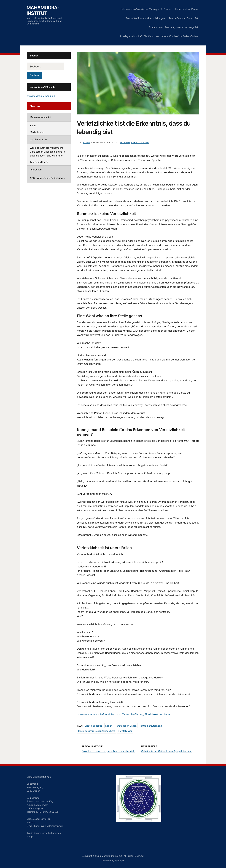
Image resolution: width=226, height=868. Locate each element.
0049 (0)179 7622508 (47, 812)
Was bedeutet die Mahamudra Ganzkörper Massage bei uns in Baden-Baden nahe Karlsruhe (47, 152)
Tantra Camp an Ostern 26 (183, 18)
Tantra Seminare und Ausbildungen (145, 18)
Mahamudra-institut (43, 10)
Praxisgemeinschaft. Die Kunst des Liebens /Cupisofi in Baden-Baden (159, 36)
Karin (33, 126)
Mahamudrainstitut (40, 117)
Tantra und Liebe (39, 162)
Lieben (109, 726)
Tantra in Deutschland (151, 726)
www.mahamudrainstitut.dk (41, 96)
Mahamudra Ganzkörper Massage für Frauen (146, 9)
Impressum (36, 170)
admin (87, 142)
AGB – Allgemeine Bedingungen (48, 178)
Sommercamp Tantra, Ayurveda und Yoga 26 (173, 27)
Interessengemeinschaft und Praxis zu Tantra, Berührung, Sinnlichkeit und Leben (124, 714)
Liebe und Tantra (94, 726)
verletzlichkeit (125, 731)
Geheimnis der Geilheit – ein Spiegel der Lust (166, 751)
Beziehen (125, 142)
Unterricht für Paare (187, 9)
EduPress (120, 861)
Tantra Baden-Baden (126, 726)
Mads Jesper (37, 132)
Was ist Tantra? (39, 139)
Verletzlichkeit (140, 142)
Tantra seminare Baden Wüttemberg (97, 731)
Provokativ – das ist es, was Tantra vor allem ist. (108, 751)
